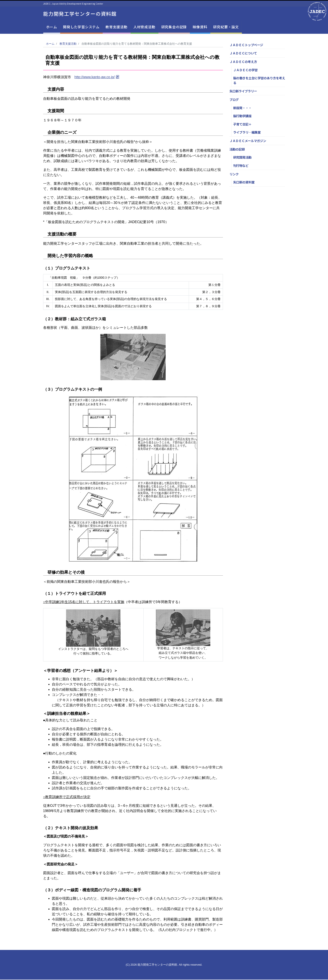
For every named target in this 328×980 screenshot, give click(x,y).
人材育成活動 (144, 27)
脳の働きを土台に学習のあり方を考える (259, 81)
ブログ (234, 100)
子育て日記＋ (242, 125)
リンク (234, 174)
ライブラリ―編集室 (247, 133)
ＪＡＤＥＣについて (243, 54)
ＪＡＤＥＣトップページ (246, 45)
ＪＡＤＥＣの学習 (245, 70)
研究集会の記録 (174, 27)
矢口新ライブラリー (243, 92)
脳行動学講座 (242, 116)
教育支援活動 (116, 27)
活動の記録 (237, 150)
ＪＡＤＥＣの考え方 (243, 62)
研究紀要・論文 (226, 27)
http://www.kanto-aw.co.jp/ (95, 77)
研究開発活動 (242, 158)
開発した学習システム (81, 27)
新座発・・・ (242, 108)
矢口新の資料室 (244, 182)
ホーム (52, 27)
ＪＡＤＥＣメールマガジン (248, 141)
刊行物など (241, 166)
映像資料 (200, 27)
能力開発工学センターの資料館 (82, 14)
